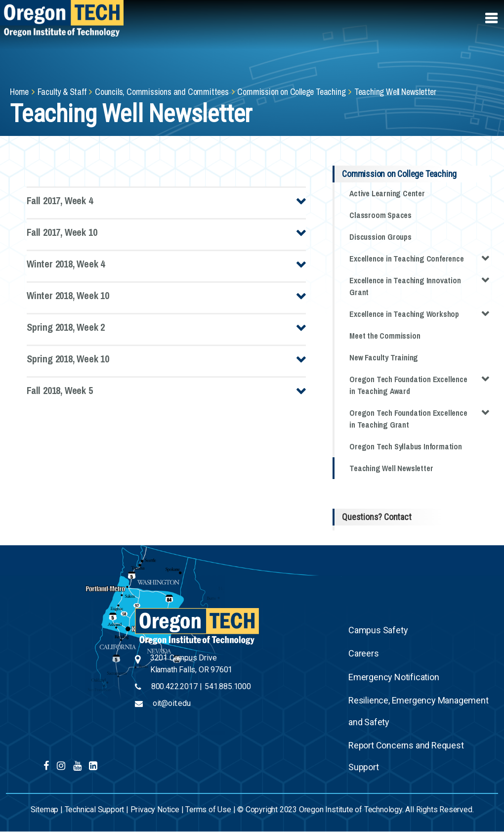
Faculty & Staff (62, 92)
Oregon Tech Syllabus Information (406, 446)
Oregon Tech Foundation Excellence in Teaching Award (419, 384)
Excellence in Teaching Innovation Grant (419, 285)
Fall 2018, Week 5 (60, 390)
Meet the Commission (385, 336)
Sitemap (45, 810)
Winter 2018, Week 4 (66, 264)
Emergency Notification (394, 677)
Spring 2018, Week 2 (66, 327)
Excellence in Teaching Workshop (419, 313)
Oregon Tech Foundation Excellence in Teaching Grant (419, 418)
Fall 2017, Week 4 (60, 200)
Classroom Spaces (380, 215)
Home (19, 92)
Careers (364, 653)
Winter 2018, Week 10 (68, 295)
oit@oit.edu (172, 703)
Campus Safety (378, 630)
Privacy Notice (155, 810)
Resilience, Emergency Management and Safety (419, 711)
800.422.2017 (174, 686)
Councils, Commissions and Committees (162, 92)
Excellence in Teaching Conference (419, 258)
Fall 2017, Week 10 (62, 232)
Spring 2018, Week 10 (68, 359)
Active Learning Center (387, 193)
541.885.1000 (228, 686)
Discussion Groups (380, 237)
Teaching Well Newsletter (391, 468)
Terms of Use (208, 810)
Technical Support (95, 810)
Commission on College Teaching (291, 92)
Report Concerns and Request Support (406, 756)
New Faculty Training (384, 357)
